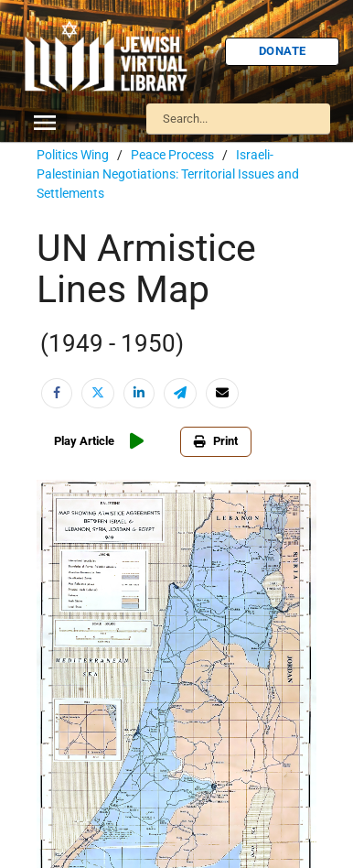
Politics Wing (73, 155)
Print (216, 441)
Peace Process (172, 155)
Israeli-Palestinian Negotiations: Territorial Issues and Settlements (168, 174)
